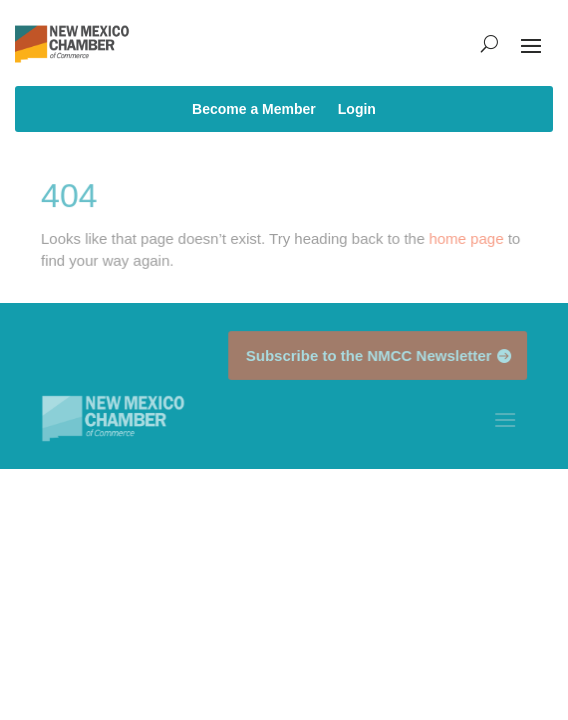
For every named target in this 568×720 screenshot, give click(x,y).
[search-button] (489, 44)
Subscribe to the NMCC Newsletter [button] (368, 354)
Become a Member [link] (254, 109)
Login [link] (357, 109)
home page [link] (465, 238)
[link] (113, 418)
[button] (531, 44)
